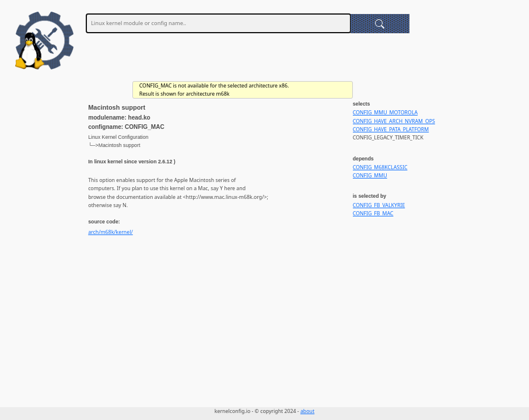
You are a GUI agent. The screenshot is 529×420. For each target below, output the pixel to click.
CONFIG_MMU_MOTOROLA (385, 113)
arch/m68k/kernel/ (111, 232)
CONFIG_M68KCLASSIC (380, 167)
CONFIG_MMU (370, 176)
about (307, 411)
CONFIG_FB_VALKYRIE (379, 205)
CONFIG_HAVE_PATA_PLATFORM (391, 129)
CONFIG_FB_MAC (373, 213)
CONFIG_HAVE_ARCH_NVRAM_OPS (394, 121)
